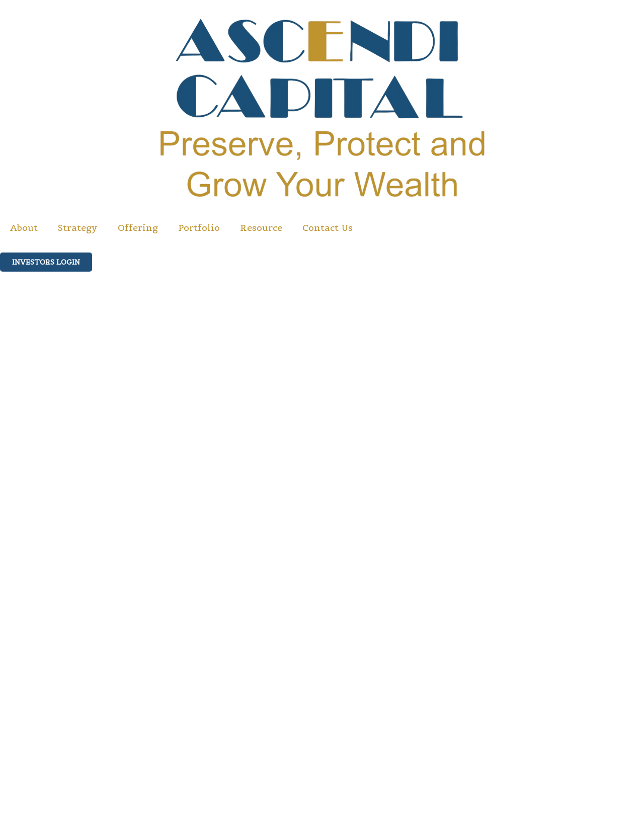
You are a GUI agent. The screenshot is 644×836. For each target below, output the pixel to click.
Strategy (78, 228)
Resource (261, 228)
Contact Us (328, 228)
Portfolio (199, 228)
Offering (138, 228)
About (24, 228)
